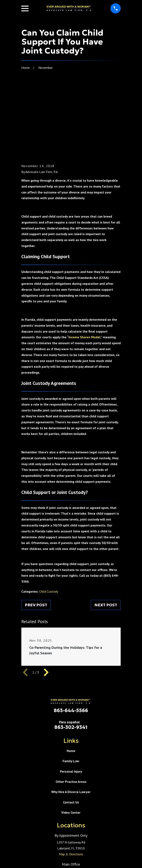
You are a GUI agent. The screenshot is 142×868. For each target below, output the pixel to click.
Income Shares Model (84, 272)
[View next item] (46, 607)
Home (71, 685)
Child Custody (49, 526)
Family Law (71, 696)
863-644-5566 (71, 645)
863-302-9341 (71, 662)
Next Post (106, 540)
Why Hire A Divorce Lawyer (71, 726)
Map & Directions (71, 789)
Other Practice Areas (71, 716)
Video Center (71, 747)
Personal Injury (71, 706)
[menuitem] (52, 863)
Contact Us (71, 737)
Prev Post (36, 540)
